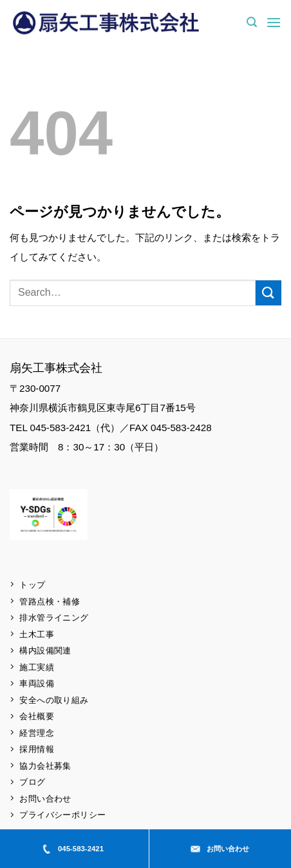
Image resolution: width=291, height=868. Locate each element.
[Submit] (268, 293)
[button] (252, 22)
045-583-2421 (73, 849)
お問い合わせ (220, 849)
